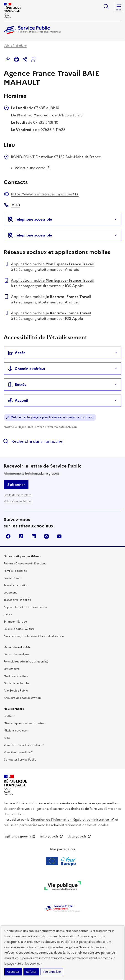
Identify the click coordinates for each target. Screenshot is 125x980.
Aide (7, 738)
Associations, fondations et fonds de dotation (34, 636)
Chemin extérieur (27, 369)
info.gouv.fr (52, 836)
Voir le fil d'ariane (15, 46)
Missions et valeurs (16, 731)
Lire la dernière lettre (17, 495)
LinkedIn (34, 536)
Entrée (17, 384)
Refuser (31, 972)
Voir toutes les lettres (18, 501)
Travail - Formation (16, 585)
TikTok (21, 536)
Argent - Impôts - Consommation (25, 607)
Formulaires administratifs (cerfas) (26, 662)
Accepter (13, 972)
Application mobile (52, 264)
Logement (10, 593)
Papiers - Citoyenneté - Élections (25, 564)
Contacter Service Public (20, 760)
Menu (119, 10)
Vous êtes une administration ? (24, 745)
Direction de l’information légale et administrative (72, 820)
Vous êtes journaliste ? (18, 752)
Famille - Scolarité (15, 571)
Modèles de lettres (16, 676)
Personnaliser (52, 972)
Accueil (18, 400)
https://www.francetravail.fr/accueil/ (45, 194)
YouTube (59, 536)
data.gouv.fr (79, 836)
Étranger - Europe (15, 622)
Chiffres (9, 716)
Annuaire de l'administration (22, 698)
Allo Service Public (16, 691)
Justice (8, 614)
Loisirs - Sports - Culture (19, 629)
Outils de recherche (17, 683)
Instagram (46, 536)
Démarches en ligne (17, 654)
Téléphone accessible (30, 219)
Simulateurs (11, 669)
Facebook (8, 536)
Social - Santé (13, 578)
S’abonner (16, 485)
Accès (16, 353)
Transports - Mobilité (17, 600)
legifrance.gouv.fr (20, 836)
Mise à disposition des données (24, 723)
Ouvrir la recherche (106, 6)
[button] (34, 59)
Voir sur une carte (32, 168)
